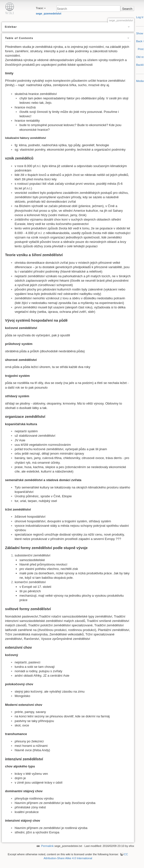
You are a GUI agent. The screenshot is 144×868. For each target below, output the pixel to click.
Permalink (47, 846)
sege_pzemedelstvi (48, 13)
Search (127, 9)
